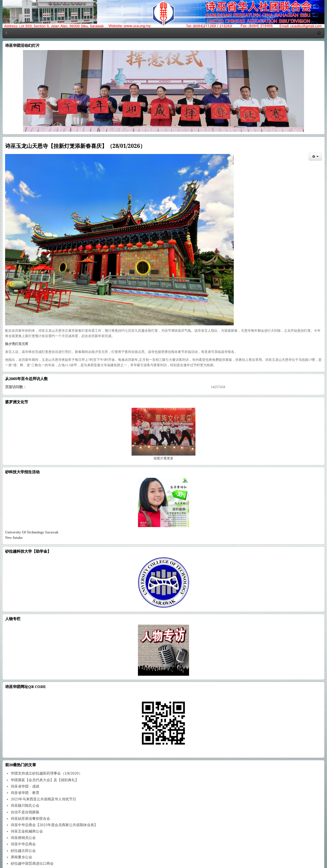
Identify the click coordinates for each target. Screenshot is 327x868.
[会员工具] (315, 157)
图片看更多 (163, 458)
